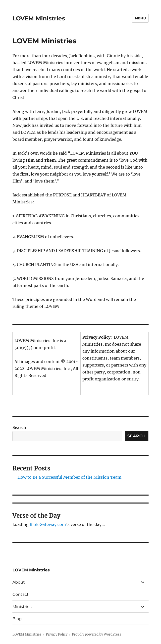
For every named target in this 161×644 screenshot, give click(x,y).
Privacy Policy (57, 634)
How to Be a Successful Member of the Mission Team (69, 477)
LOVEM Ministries (39, 18)
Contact (21, 594)
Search (19, 427)
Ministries (22, 607)
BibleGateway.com (48, 524)
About (19, 582)
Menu (140, 18)
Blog (17, 619)
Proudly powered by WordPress (97, 634)
